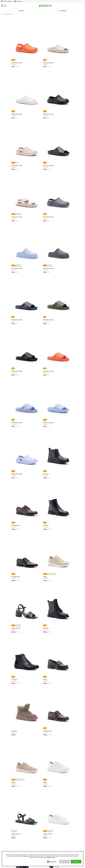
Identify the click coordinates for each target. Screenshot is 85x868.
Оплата (54, 812)
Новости (16, 810)
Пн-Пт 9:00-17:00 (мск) (20, 792)
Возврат (54, 815)
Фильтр (64, 11)
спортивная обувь (8, 745)
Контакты (16, 807)
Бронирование (56, 805)
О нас (15, 805)
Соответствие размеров (20, 839)
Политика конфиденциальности (23, 830)
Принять (76, 862)
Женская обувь (6, 734)
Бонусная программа (58, 827)
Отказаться (65, 862)
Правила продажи (57, 817)
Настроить (53, 862)
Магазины (18, 1)
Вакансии (16, 817)
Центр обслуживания (58, 801)
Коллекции (17, 837)
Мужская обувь (6, 746)
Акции (54, 830)
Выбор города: (7, 1)
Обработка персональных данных (23, 832)
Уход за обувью (18, 842)
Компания (16, 801)
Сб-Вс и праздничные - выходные (23, 794)
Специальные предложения (60, 823)
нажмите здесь (51, 857)
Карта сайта (17, 819)
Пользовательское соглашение (22, 827)
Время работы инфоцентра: (21, 788)
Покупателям (17, 823)
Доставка (55, 810)
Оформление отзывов (58, 819)
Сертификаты (17, 834)
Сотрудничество (18, 815)
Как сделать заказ (57, 807)
